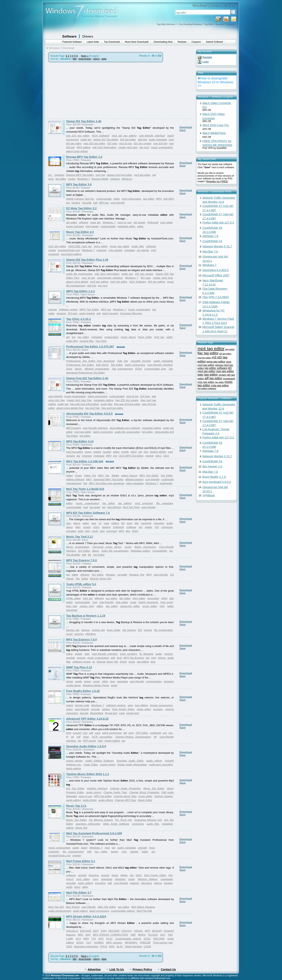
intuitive (76, 203)
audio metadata (158, 140)
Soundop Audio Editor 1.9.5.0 (86, 746)
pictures (79, 634)
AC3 (78, 939)
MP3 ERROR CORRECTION (110, 935)
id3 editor (72, 222)
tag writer (95, 507)
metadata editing (103, 400)
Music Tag (81, 828)
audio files (138, 246)
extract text (132, 713)
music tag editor (120, 246)
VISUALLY (72, 931)
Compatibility (160, 551)
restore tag (98, 630)
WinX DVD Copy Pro (216, 125)
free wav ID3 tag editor (127, 404)
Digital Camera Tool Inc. (80, 199)
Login (206, 62)
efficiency (127, 179)
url (100, 523)
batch (84, 848)
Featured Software (72, 42)
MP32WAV (131, 943)
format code (82, 705)
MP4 (86, 939)
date (104, 59)
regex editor (144, 709)
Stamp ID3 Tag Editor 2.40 (84, 121)
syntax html (87, 606)
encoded (71, 531)
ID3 (157, 527)
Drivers (88, 36)
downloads (85, 59)
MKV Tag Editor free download (107, 483)
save (98, 733)
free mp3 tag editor (112, 408)
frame (115, 875)
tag (74, 337)
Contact (215, 6)
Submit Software (214, 42)
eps (171, 733)
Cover (78, 476)
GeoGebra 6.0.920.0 (216, 270)
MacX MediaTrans (214, 133)
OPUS (104, 946)
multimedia (166, 483)
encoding (100, 883)
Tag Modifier (73, 555)
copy (95, 879)
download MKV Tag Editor (108, 479)
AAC (163, 935)
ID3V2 (80, 943)
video (105, 681)
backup (85, 630)
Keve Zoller (145, 337)
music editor (145, 796)
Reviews (182, 42)
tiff (155, 737)
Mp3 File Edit (144, 911)
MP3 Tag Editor (103, 796)
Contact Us (168, 969)
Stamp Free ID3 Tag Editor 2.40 (87, 378)
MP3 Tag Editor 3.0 (79, 184)
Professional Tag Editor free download (90, 361)
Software (69, 36)
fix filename (146, 654)
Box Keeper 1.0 (212, 466)
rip (94, 662)
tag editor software (216, 368)
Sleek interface (133, 946)
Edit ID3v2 (102, 365)
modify (125, 452)
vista (106, 523)
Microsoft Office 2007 (216, 275)
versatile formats (141, 361)
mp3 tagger (92, 226)
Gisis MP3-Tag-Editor (131, 456)
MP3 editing (84, 147)
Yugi (95, 602)
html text (72, 606)
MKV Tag (104, 476)
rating (96, 59)
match (70, 705)
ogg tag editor (225, 371)
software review (68, 309)
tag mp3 (144, 147)
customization (154, 681)
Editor (85, 579)
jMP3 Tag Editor (89, 309)
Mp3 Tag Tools (131, 507)
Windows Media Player (96, 685)
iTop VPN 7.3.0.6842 (216, 297)
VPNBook (209, 495)
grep (130, 705)
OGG (69, 946)
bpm (88, 531)
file (90, 555)
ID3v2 (139, 369)
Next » (85, 56)
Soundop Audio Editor (130, 761)
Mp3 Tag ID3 (56, 907)
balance (135, 883)
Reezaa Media (100, 179)
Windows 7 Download (62, 48)
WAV (112, 946)
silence (158, 883)
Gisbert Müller (158, 452)
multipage (156, 733)
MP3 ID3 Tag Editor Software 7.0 (88, 513)
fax (80, 741)
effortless (91, 634)
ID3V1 (147, 939)
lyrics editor (101, 246)
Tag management (122, 369)
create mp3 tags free (79, 400)
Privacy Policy (142, 969)
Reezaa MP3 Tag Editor (80, 175)
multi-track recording (161, 765)
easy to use (125, 222)
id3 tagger (140, 222)
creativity (59, 175)
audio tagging (87, 313)
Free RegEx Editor (123, 709)
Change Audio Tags (115, 792)
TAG (170, 935)
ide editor (125, 598)
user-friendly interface (152, 136)
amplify (82, 875)
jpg (123, 741)
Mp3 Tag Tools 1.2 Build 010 (85, 489)
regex (69, 709)
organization (112, 337)
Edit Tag (123, 361)
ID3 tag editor (128, 140)
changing (159, 523)
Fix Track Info (124, 820)
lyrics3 (70, 879)
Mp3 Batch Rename (143, 907)
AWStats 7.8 (210, 236)
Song (69, 369)
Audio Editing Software (100, 761)
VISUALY (127, 931)
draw (86, 737)
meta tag (95, 222)
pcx (165, 733)
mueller (107, 452)
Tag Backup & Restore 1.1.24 (86, 616)
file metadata (164, 503)
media (79, 681)
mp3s (95, 531)
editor (117, 199)
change (53, 309)
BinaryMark (97, 713)
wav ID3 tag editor (94, 143)
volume (105, 875)
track (130, 523)
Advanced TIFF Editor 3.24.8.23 (87, 719)
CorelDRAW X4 (212, 241)
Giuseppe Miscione (131, 313)
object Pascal (129, 476)
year (94, 523)
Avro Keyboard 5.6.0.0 (217, 482)
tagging (106, 527)
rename (71, 456)
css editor (112, 598)
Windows (120, 879)
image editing (112, 741)
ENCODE (86, 931)
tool (115, 456)
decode (84, 713)
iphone (162, 658)
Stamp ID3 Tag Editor (106, 140)
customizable (104, 199)
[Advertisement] (80, 90)
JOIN (104, 931)
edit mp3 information (104, 147)
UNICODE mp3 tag (80, 246)
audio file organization (79, 274)
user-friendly (118, 203)
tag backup (129, 630)
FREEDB (145, 943)
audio (170, 523)
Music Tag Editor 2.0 (80, 232)
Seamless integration (86, 946)
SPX (101, 939)
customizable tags (155, 369)
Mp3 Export (73, 907)
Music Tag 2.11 (76, 806)
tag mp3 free (92, 408)
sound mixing (108, 765)
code (122, 713)
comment (112, 531)
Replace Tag (137, 575)
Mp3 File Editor (107, 907)
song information (132, 199)
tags (69, 523)
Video (70, 476)
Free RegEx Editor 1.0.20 (83, 691)
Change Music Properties (144, 792)
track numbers (128, 654)
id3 (68, 337)
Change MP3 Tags (126, 800)
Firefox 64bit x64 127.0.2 (218, 223)
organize (102, 250)
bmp (69, 733)
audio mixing (94, 792)
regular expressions (161, 705)
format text (111, 713)
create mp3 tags (128, 147)
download (107, 879)
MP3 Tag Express (134, 658)
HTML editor (74, 598)
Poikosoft (153, 222)
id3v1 (159, 456)
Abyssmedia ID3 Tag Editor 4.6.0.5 (89, 414)
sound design (74, 761)
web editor (122, 602)
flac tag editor (208, 353)
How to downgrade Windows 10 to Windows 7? (216, 82)
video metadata (135, 483)
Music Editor (145, 800)
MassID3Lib (114, 507)
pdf (79, 737)
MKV (89, 479)
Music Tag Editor (154, 788)
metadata (130, 250)
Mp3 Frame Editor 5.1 (81, 861)
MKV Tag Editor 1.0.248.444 (85, 461)
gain (102, 531)
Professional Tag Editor (80, 365)
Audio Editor (91, 765)
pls (153, 852)
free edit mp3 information (85, 404)
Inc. (50, 175)
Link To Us (229, 6)
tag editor (61, 179)
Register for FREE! (217, 181)
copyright (146, 523)
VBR (133, 935)
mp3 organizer (144, 503)
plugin (70, 681)
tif (67, 737)
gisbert (97, 452)
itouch (123, 662)
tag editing (125, 503)
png (85, 733)
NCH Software (101, 136)
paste (132, 879)
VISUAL (138, 931)
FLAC (109, 939)
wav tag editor (208, 375)
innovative (153, 598)
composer (167, 527)
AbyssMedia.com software (125, 428)
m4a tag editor (220, 385)
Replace (111, 575)
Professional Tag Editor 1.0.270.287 (90, 347)
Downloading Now (163, 42)
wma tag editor (216, 362)
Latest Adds (93, 42)
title (75, 59)
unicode (142, 848)
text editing (141, 705)
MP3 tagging (74, 428)
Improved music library (107, 547)
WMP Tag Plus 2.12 (79, 667)
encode (96, 709)
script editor (150, 606)
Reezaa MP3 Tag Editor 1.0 (84, 157)
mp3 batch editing (71, 254)
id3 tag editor (225, 354)
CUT (89, 943)
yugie (133, 602)
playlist (134, 852)
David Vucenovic (148, 602)
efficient (84, 222)
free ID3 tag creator (127, 400)
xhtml (164, 598)
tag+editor (230, 349)
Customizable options (128, 939)
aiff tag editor (213, 378)
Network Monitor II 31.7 (217, 246)
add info (142, 140)
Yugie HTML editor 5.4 (81, 584)
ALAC (120, 946)
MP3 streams (114, 943)
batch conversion (112, 733)
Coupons (196, 42)
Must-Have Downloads (137, 42)
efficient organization (97, 369)
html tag (88, 598)
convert (77, 733)
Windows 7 (84, 179)
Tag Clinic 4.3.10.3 (79, 319)
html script (167, 602)
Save (183, 130)
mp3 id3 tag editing (124, 136)
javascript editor (130, 606)
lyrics (152, 848)
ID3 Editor (84, 551)
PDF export (89, 741)
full (123, 523)
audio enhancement (60, 911)
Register (207, 57)
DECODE (114, 931)
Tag (171, 369)
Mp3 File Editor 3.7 (79, 893)
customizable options (123, 911)
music (88, 452)
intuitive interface (97, 788)
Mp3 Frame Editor (155, 875)
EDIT (96, 931)
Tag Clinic (101, 341)
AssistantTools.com (69, 250)
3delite (115, 476)
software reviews (116, 705)
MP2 (81, 935)
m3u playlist (115, 250)
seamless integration (88, 824)
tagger (149, 527)
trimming (94, 875)
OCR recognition (102, 737)
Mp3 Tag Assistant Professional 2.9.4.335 (94, 833)
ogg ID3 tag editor (78, 136)
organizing (138, 824)
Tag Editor (117, 365)
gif (72, 737)
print (131, 733)
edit (95, 203)
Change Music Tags (125, 796)
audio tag (86, 140)
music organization (162, 147)
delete (124, 875)
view (100, 741)
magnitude (167, 879)
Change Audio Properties (126, 788)
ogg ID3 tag (160, 143)
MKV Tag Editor (149, 476)
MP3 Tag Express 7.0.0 (82, 560)
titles (78, 527)
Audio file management (115, 551)
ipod (119, 658)
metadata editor (126, 226)
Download (186, 127)
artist (81, 531)
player (88, 681)
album (77, 523)
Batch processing (145, 547)
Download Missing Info (148, 820)
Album (78, 369)
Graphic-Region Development (133, 737)
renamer (61, 313)
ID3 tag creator (142, 143)
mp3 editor (167, 222)
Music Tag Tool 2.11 (80, 537)
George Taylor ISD (100, 579)
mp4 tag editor (211, 349)
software (115, 179)
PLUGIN (153, 935)
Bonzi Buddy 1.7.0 (214, 477)
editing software (75, 479)
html (162, 606)
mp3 (170, 452)
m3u (124, 852)
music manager (75, 226)
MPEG (142, 935)
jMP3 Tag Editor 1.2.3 (80, 291)
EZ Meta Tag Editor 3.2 (81, 208)
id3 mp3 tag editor (215, 370)
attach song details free (70, 408)
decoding (146, 883)
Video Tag (90, 476)
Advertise (94, 969)
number (71, 658)
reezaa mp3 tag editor (119, 175)
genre (70, 527)
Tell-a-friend (200, 6)
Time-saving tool (163, 943)
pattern (106, 709)
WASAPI (157, 931)
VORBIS (99, 943)
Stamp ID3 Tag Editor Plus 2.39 (87, 260)
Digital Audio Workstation (132, 765)
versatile (87, 203)
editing (115, 523)
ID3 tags (112, 143)
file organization (164, 630)
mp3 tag (100, 175)
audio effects (154, 761)
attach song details (77, 151)
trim (171, 875)
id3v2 (134, 452)
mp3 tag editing (99, 282)
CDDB (147, 946)
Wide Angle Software (116, 824)
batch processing (135, 365)
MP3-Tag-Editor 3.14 (80, 441)
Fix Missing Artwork (101, 820)
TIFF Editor (142, 733)
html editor (139, 598)
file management (73, 852)
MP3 (159, 199)
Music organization (78, 547)
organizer (54, 852)
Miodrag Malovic (148, 879)
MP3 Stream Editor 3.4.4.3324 (86, 916)
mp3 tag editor (142, 175)
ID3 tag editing (156, 282)
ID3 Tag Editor (75, 788)
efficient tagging (134, 479)
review (72, 179)
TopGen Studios (163, 796)
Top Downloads (112, 42)
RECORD (159, 939)
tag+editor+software (207, 388)
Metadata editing (140, 551)
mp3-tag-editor (75, 452)
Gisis (166, 456)
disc (128, 531)
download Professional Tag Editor (86, 373)
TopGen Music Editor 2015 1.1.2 (88, 774)
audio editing (74, 768)
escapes (158, 709)
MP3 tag (104, 203)
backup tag (73, 630)
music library (128, 337)
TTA (93, 939)
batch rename (110, 313)
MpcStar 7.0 (210, 252)
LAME (70, 939)
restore (148, 630)
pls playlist (143, 250)
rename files (87, 341)
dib (125, 733)
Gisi (146, 452)
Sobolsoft (118, 527)
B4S (88, 935)
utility (85, 887)
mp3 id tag (125, 143)
